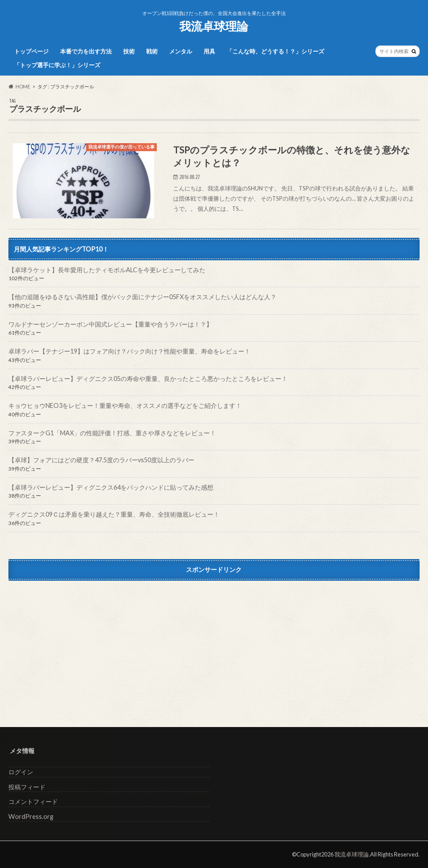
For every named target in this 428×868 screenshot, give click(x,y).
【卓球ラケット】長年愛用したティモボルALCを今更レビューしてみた (107, 270)
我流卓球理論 (214, 26)
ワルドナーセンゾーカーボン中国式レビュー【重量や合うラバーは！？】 (110, 324)
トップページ (31, 51)
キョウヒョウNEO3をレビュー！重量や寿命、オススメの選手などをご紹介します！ (125, 405)
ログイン (21, 772)
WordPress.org (31, 817)
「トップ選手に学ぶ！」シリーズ (57, 65)
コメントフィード (33, 801)
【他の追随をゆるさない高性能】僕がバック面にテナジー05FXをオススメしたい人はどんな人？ (142, 297)
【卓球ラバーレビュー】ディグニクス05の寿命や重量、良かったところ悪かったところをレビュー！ (148, 379)
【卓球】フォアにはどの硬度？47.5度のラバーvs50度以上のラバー (101, 460)
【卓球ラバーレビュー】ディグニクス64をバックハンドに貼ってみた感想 (111, 487)
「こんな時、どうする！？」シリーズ (275, 51)
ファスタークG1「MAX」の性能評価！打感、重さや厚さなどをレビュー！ (112, 433)
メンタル (181, 51)
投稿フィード (27, 787)
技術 (129, 51)
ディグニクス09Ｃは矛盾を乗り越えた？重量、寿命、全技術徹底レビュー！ (114, 514)
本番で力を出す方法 (86, 51)
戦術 (152, 51)
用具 (209, 51)
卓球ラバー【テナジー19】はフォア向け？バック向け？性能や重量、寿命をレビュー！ (129, 351)
